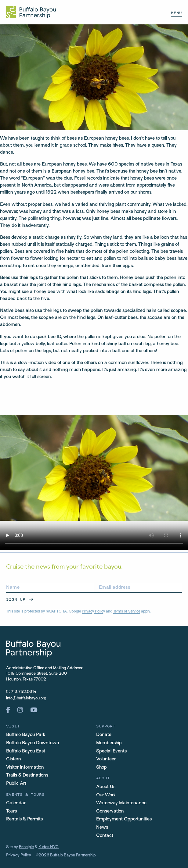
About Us (106, 787)
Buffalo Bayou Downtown (33, 743)
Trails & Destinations (27, 775)
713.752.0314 (24, 692)
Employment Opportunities (124, 819)
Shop (101, 767)
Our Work (106, 795)
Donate (104, 735)
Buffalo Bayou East (26, 751)
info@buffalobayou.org (26, 698)
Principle (26, 847)
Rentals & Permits (24, 819)
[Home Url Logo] (31, 12)
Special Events (111, 751)
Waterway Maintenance (121, 803)
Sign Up (16, 599)
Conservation (110, 811)
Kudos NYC (49, 847)
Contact (105, 836)
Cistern (14, 759)
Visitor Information (25, 767)
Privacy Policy (93, 612)
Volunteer (106, 759)
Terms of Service (127, 612)
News (102, 827)
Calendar (16, 803)
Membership (109, 743)
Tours (11, 811)
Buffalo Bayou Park (26, 735)
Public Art (16, 784)
